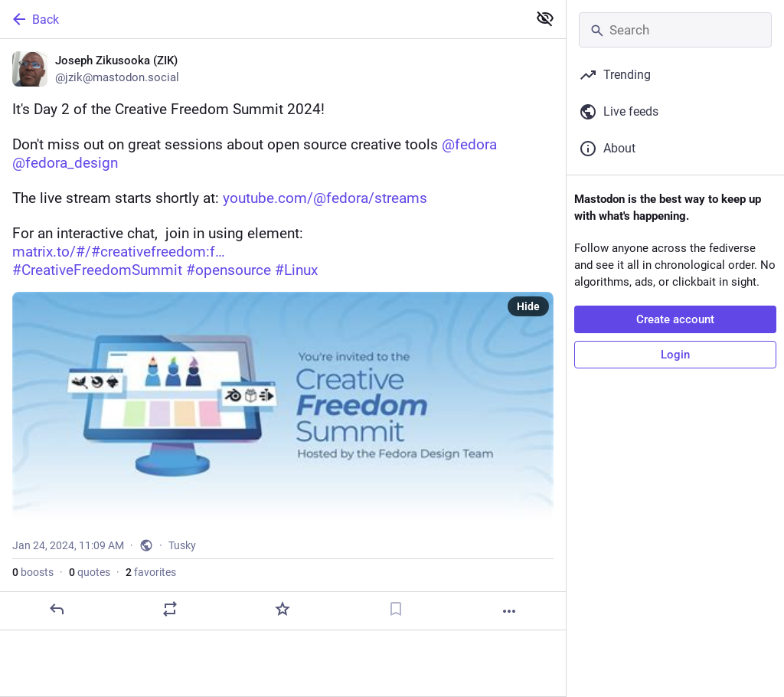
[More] (509, 611)
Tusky (182, 545)
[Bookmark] (396, 609)
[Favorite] (283, 609)
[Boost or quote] (170, 609)
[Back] (262, 19)
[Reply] (57, 609)
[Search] (675, 30)
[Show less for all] (545, 18)
